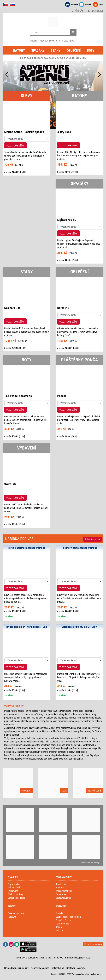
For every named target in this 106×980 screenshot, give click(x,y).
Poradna (60, 888)
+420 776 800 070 (48, 41)
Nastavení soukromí (76, 968)
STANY (27, 272)
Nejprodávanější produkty (16, 968)
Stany (56, 50)
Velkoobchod (58, 968)
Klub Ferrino (61, 884)
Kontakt (59, 913)
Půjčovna (12, 917)
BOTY (27, 360)
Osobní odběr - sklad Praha (68, 917)
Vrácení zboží (14, 888)
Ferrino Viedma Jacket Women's (79, 548)
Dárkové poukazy (16, 913)
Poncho (62, 396)
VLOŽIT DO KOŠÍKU (15, 146)
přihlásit (79, 11)
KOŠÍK (101, 4)
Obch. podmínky (15, 894)
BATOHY (79, 96)
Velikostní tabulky (64, 891)
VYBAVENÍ (27, 448)
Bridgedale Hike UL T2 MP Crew (79, 627)
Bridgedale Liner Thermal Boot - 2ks (27, 627)
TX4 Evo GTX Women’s (18, 396)
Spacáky (38, 50)
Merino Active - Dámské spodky (24, 132)
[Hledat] (73, 32)
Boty (91, 50)
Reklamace (13, 891)
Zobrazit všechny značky (90, 863)
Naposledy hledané (40, 968)
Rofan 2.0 (63, 308)
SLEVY (27, 96)
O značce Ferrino (63, 920)
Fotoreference (62, 924)
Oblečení (74, 50)
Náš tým (60, 930)
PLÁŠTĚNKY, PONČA (79, 360)
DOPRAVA (75, 4)
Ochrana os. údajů (16, 898)
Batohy (19, 50)
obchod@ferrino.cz (81, 958)
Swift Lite (10, 484)
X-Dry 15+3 (64, 132)
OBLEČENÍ (79, 272)
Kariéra (59, 927)
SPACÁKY (80, 184)
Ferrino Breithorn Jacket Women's (27, 548)
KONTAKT (89, 4)
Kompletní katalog (93, 944)
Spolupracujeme (63, 898)
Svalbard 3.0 (12, 308)
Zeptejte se (61, 894)
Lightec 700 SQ (67, 220)
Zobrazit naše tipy (93, 539)
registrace (96, 11)
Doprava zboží (14, 884)
